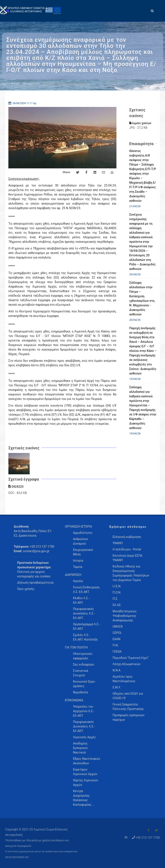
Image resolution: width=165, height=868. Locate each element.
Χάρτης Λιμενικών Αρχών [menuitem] (86, 783)
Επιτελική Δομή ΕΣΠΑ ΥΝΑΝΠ (128, 558)
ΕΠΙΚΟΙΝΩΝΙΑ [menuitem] (74, 700)
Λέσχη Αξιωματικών (127, 664)
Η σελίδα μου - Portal (127, 549)
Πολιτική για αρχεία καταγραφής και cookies (34, 574)
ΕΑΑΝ (116, 639)
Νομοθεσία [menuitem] (81, 692)
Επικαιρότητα (31, 84)
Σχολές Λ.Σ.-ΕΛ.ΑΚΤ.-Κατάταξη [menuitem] (85, 637)
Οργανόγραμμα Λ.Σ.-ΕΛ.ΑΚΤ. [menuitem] (86, 626)
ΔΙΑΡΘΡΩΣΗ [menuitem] (73, 575)
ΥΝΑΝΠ (118, 543)
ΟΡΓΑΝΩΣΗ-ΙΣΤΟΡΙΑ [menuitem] (79, 526)
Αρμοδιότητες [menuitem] (83, 533)
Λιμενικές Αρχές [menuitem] (85, 737)
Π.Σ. (115, 599)
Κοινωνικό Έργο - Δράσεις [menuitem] (85, 684)
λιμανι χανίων (140, 123)
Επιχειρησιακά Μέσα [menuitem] (83, 552)
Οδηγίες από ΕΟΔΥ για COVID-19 (128, 696)
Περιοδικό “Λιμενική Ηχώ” (131, 658)
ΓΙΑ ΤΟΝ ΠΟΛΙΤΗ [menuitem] (76, 647)
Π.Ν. (115, 645)
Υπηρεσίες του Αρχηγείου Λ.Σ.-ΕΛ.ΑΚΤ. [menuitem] (84, 711)
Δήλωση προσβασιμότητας (36, 583)
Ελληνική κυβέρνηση (127, 537)
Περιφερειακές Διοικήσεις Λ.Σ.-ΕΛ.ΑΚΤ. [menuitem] (84, 613)
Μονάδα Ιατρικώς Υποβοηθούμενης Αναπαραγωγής (125, 616)
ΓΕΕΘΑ (117, 652)
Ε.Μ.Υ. (117, 687)
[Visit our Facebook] (148, 830)
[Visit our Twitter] (156, 830)
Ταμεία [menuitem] (78, 567)
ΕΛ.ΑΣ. (117, 605)
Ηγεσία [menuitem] (78, 581)
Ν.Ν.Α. (117, 670)
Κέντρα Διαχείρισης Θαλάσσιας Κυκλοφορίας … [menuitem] (84, 798)
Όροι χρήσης (26, 589)
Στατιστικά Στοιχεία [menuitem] (81, 673)
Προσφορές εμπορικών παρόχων (129, 717)
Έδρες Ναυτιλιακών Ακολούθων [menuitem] (87, 761)
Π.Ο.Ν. (117, 592)
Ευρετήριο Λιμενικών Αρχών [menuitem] (85, 772)
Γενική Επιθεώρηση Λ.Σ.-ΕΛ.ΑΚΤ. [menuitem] (86, 590)
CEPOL (117, 633)
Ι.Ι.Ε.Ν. (117, 586)
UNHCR (118, 627)
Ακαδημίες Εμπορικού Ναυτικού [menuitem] (80, 748)
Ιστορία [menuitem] (78, 561)
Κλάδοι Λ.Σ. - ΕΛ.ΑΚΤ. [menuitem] (82, 600)
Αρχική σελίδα (10, 84)
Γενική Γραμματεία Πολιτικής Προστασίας (128, 707)
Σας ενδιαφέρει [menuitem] (84, 664)
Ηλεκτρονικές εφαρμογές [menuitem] (83, 656)
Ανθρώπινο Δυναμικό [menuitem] (81, 541)
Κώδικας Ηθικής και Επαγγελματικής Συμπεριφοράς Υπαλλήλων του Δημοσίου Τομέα (131, 573)
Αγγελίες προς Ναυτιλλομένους (124, 679)
